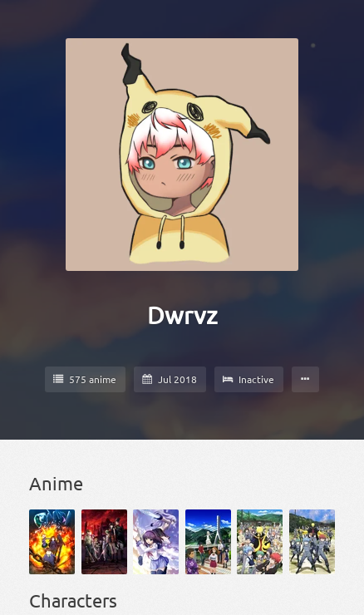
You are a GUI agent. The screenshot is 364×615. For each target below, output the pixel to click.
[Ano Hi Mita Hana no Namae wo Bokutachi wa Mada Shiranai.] (208, 542)
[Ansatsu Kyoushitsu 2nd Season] (312, 542)
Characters (73, 600)
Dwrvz (182, 315)
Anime (56, 483)
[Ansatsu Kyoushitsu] (260, 542)
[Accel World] (52, 542)
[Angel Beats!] (156, 542)
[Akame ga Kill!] (104, 542)
